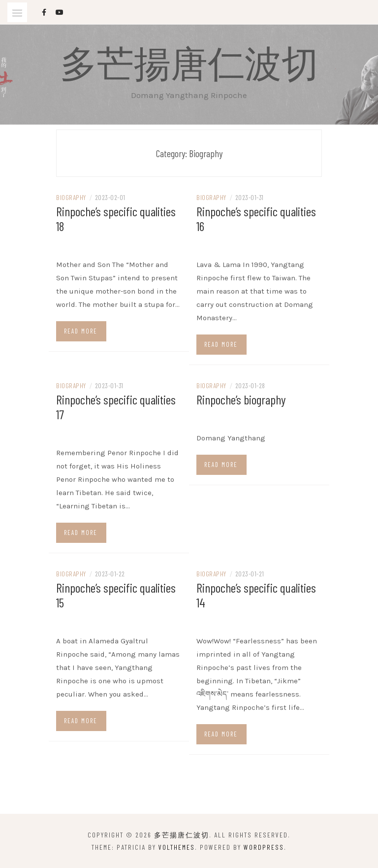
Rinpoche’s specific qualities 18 (116, 218)
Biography (71, 197)
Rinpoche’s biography (241, 399)
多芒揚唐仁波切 (189, 62)
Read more (81, 331)
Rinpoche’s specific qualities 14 (256, 595)
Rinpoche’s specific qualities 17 (116, 407)
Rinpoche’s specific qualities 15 (116, 595)
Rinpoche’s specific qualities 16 (256, 218)
